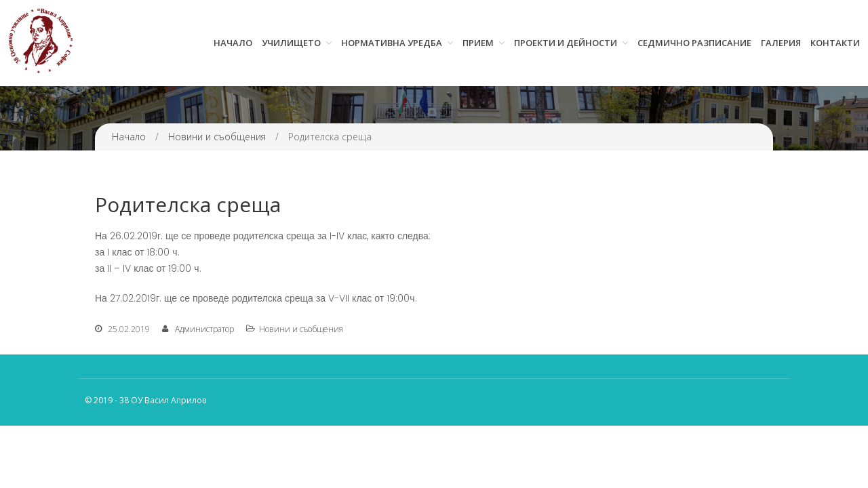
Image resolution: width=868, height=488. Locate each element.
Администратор (204, 329)
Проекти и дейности (566, 43)
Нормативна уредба (392, 43)
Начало (233, 43)
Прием (478, 43)
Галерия (781, 43)
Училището (291, 43)
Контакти (835, 43)
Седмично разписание (694, 43)
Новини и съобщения (217, 137)
